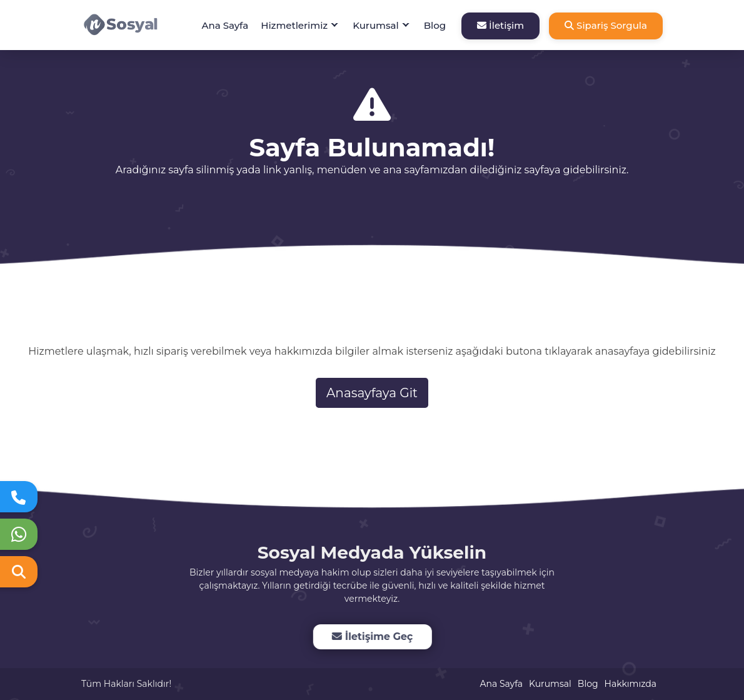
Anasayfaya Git (372, 393)
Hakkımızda (631, 684)
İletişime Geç (372, 637)
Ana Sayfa (225, 25)
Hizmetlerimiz (294, 25)
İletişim (500, 25)
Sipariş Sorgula (606, 25)
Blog (435, 25)
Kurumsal (376, 25)
